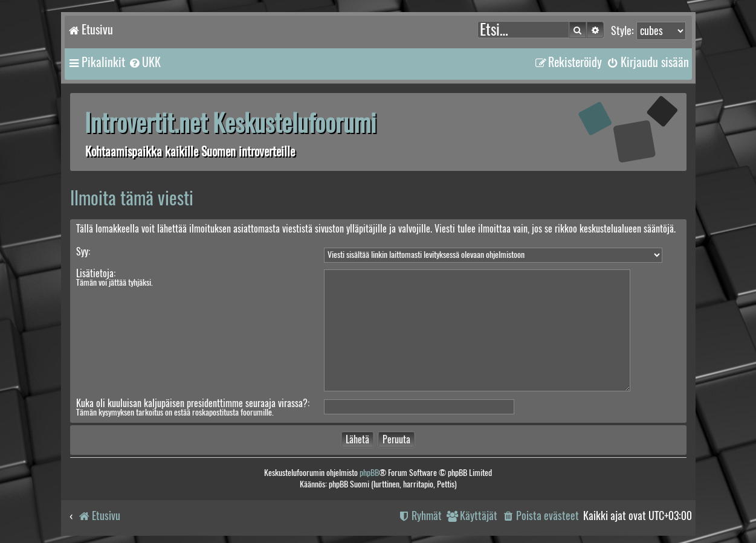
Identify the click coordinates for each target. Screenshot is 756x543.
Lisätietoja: (96, 273)
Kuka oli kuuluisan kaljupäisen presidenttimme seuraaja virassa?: (193, 403)
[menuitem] (144, 62)
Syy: (83, 252)
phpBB (369, 473)
